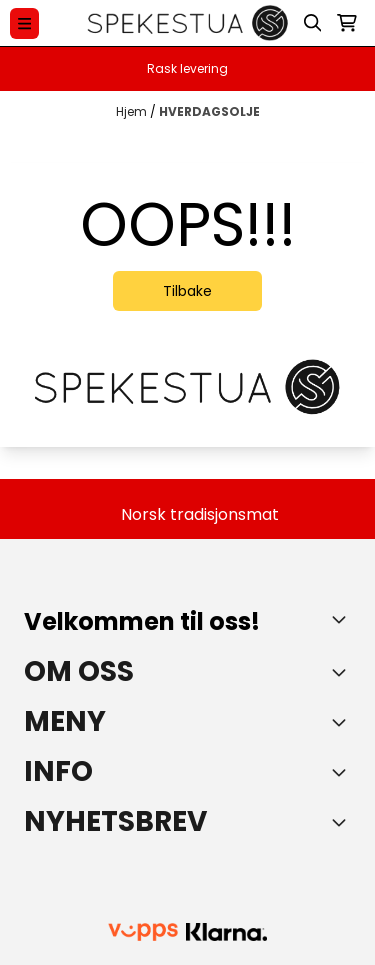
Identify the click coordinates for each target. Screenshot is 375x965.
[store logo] (188, 23)
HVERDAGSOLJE (209, 111)
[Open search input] (313, 23)
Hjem (133, 111)
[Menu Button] (24, 23)
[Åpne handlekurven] (347, 23)
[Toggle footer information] (343, 619)
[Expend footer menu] (343, 722)
